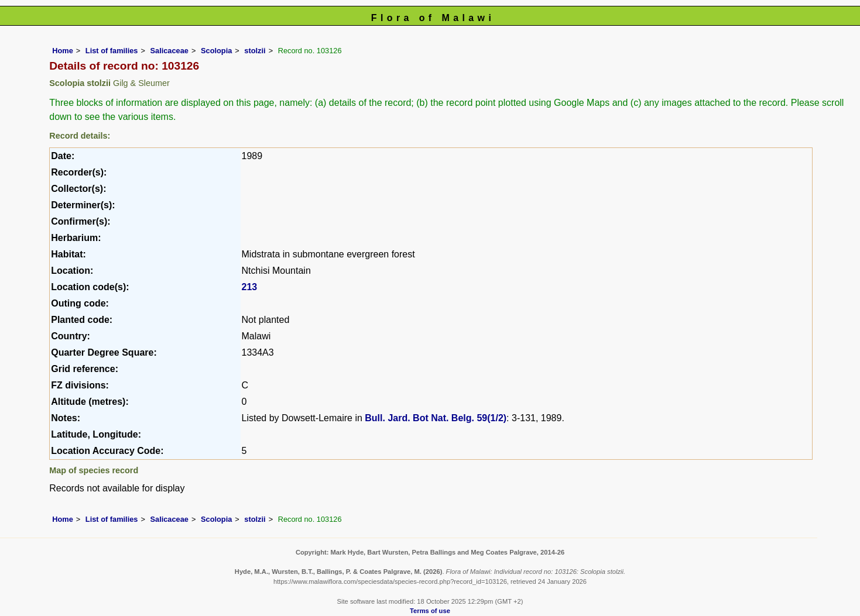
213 (250, 287)
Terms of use (430, 611)
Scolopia (216, 51)
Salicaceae (169, 51)
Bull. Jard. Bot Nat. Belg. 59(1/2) (436, 418)
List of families (112, 51)
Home (63, 51)
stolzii (255, 51)
